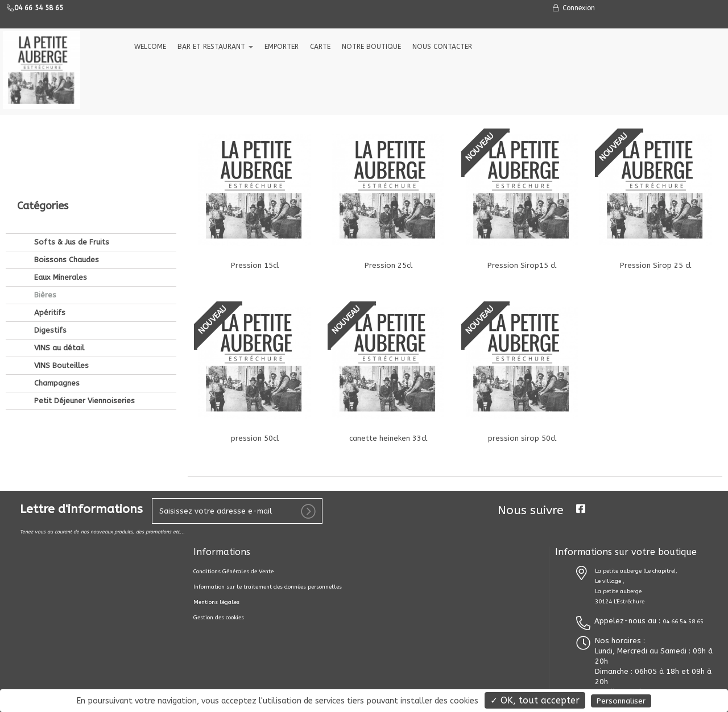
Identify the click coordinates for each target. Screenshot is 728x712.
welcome (150, 47)
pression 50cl (255, 438)
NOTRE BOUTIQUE (371, 47)
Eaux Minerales (59, 200)
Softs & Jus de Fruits (71, 165)
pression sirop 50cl (522, 438)
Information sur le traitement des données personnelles (268, 587)
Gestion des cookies (219, 618)
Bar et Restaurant (215, 47)
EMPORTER (282, 47)
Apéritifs (49, 236)
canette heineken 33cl (388, 438)
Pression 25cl (388, 265)
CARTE (320, 47)
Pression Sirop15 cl (522, 265)
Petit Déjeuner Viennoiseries (83, 324)
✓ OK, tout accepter (535, 700)
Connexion (573, 8)
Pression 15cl (255, 265)
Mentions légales (216, 602)
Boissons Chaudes (65, 183)
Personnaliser (621, 701)
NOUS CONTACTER (442, 47)
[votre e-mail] (237, 511)
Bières (44, 218)
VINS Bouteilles (60, 289)
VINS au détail (58, 271)
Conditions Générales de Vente (233, 572)
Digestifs (49, 253)
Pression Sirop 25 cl (655, 265)
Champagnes (56, 306)
